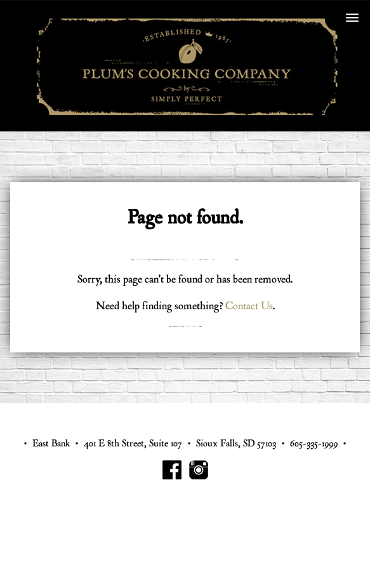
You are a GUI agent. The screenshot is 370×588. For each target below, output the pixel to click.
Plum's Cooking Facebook (172, 470)
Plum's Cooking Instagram (199, 470)
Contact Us (249, 306)
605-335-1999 (314, 444)
